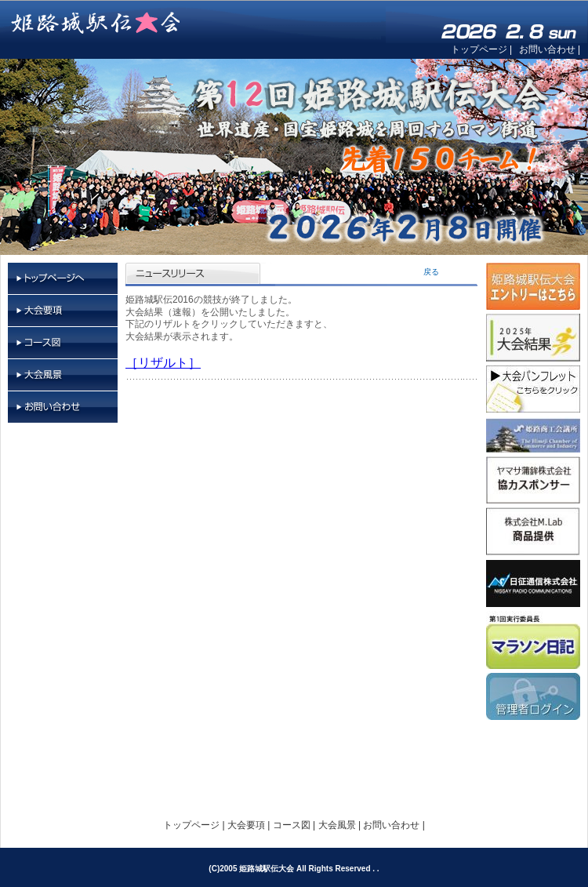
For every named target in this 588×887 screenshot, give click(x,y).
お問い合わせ (547, 49)
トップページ (479, 49)
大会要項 (63, 311)
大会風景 (63, 375)
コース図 (63, 343)
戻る (431, 272)
